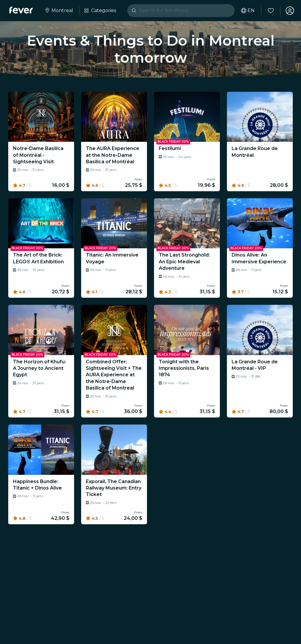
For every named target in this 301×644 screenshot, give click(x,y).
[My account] (290, 11)
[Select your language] (248, 11)
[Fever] (21, 10)
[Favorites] (271, 11)
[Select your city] (59, 11)
